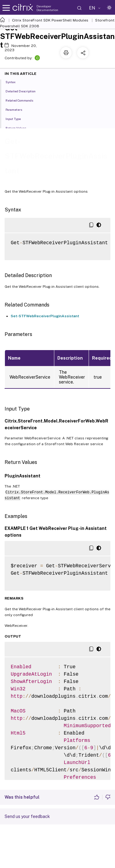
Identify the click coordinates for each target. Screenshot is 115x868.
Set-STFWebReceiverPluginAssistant (45, 316)
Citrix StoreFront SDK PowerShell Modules (50, 20)
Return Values (19, 128)
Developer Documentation (47, 8)
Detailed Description (24, 91)
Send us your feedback (27, 816)
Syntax (14, 82)
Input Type (17, 118)
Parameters (17, 109)
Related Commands (23, 100)
